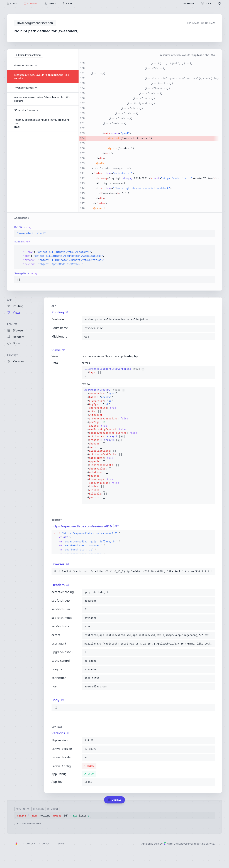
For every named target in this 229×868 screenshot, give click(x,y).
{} (114, 373)
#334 (139, 369)
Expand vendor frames (29, 55)
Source (31, 844)
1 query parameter (28, 824)
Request (12, 324)
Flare (168, 844)
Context (13, 355)
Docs (46, 844)
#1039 (119, 390)
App (9, 300)
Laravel (61, 844)
